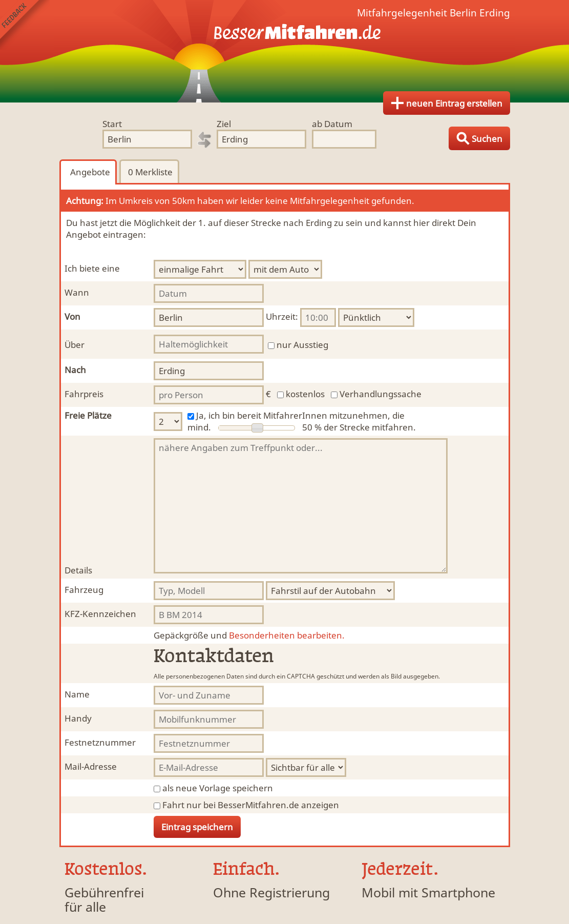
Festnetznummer (100, 742)
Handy (78, 718)
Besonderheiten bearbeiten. (249, 635)
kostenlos (305, 394)
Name (77, 694)
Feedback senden (25, 25)
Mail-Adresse (91, 766)
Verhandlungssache (381, 394)
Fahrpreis (84, 394)
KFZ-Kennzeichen (100, 614)
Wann (77, 292)
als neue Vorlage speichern (218, 788)
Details (78, 570)
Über (75, 345)
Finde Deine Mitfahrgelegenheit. (285, 51)
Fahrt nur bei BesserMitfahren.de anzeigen (251, 805)
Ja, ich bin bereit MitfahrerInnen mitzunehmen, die (300, 415)
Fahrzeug (84, 590)
